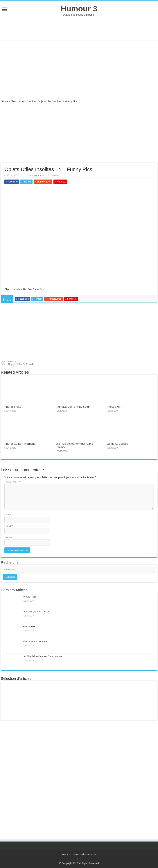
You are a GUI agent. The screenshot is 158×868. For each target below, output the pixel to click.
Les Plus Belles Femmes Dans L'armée (42, 656)
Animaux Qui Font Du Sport (73, 407)
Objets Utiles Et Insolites (23, 101)
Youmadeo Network (86, 854)
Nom (8, 515)
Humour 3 (79, 9)
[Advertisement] (79, 28)
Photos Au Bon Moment (20, 444)
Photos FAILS (13, 407)
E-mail (9, 526)
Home (5, 101)
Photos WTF (114, 407)
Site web (9, 537)
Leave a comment (36, 175)
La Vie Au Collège (117, 444)
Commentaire (12, 482)
